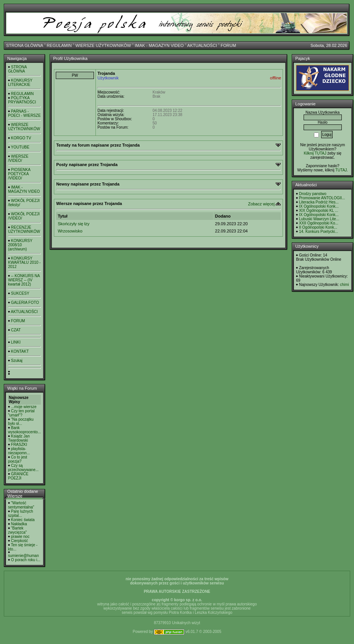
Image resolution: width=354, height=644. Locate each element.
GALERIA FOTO (25, 303)
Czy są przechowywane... (23, 468)
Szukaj (17, 361)
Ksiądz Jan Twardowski (19, 438)
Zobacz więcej (261, 204)
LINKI (16, 342)
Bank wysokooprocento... (24, 430)
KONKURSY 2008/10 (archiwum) (20, 245)
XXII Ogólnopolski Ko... (319, 223)
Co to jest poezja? (18, 459)
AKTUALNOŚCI (202, 45)
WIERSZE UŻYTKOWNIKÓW (103, 45)
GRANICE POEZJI (18, 476)
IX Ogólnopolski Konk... (319, 206)
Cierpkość (19, 541)
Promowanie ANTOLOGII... (322, 198)
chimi (344, 285)
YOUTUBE (20, 147)
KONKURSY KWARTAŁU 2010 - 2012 (24, 262)
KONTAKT (20, 351)
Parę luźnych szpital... (21, 513)
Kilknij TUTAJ (315, 153)
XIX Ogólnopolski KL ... (318, 211)
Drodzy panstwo (313, 194)
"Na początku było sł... (21, 421)
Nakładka (19, 524)
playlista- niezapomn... (19, 451)
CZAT (16, 330)
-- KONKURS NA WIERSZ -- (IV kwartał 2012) (24, 280)
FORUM (228, 45)
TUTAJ (341, 170)
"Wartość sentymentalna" (21, 505)
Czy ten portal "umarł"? (21, 413)
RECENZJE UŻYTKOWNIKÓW (24, 229)
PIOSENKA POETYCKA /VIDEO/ (19, 174)
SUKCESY (20, 293)
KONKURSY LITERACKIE (20, 82)
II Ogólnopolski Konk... (318, 227)
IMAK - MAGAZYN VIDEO (159, 45)
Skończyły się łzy (74, 224)
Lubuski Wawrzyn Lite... (319, 219)
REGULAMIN (59, 45)
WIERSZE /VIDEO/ (18, 158)
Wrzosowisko (70, 231)
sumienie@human (23, 556)
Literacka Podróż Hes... (319, 202)
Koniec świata (23, 520)
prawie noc (20, 537)
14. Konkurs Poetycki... (318, 232)
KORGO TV (21, 138)
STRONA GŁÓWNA (25, 45)
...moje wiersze (24, 407)
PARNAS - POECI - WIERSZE (24, 113)
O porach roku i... (26, 560)
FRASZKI (19, 445)
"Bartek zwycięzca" (17, 530)
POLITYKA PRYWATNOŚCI (22, 100)
